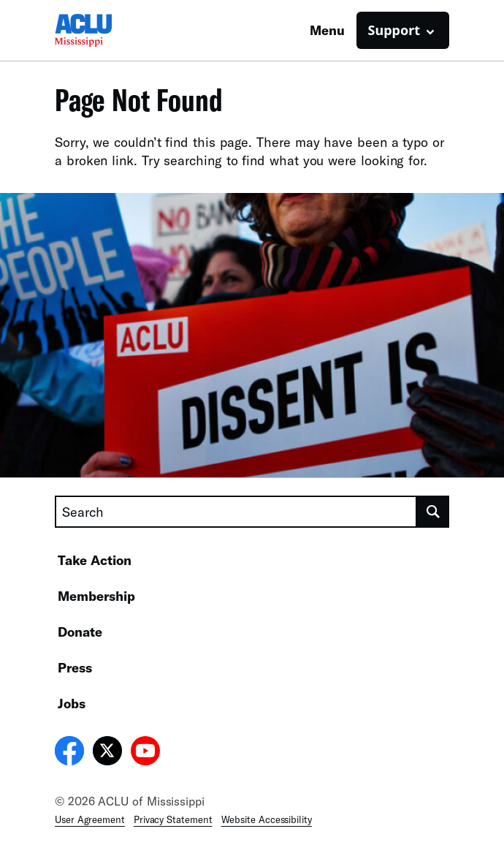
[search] (433, 512)
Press (75, 667)
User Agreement (90, 819)
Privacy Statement (173, 819)
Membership (96, 596)
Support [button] (394, 30)
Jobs (72, 703)
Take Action (95, 560)
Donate (80, 632)
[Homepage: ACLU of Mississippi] (106, 30)
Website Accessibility (267, 819)
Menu (327, 30)
